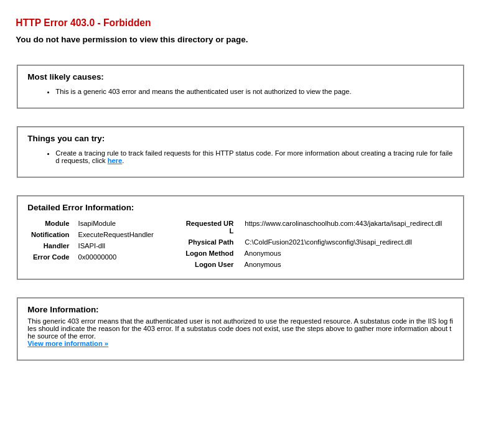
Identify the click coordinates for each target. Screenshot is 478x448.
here (115, 161)
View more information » (68, 343)
